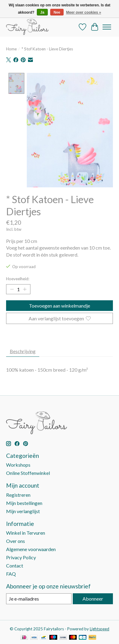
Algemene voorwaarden (31, 550)
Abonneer (93, 599)
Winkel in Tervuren (26, 533)
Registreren (18, 495)
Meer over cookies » (84, 12)
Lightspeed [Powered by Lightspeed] (100, 629)
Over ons (16, 542)
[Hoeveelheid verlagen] (12, 290)
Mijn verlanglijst (23, 512)
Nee (57, 12)
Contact (15, 566)
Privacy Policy (21, 558)
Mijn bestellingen (24, 504)
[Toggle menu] (107, 27)
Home (11, 49)
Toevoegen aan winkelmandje (60, 306)
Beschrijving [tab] (23, 352)
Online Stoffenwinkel (28, 474)
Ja (42, 12)
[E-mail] (39, 599)
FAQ (11, 574)
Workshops (18, 465)
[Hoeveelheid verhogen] (25, 290)
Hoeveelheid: (18, 279)
